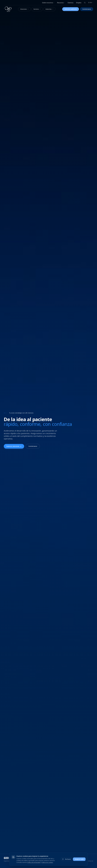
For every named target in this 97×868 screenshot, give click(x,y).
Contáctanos (87, 9)
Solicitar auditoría (71, 9)
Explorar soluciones (14, 446)
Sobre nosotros (48, 3)
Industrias (49, 9)
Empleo (79, 3)
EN (91, 3)
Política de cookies (47, 862)
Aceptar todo (79, 859)
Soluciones (24, 9)
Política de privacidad (34, 862)
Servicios (37, 9)
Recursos (61, 3)
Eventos (71, 3)
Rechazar (66, 859)
